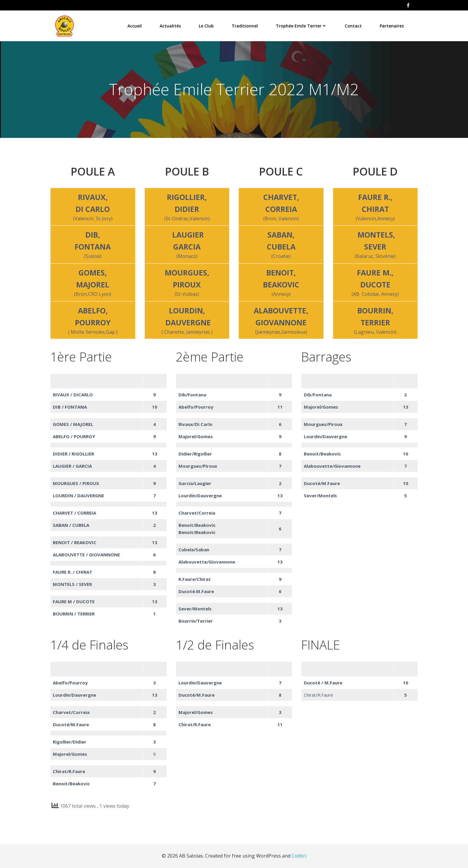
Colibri (299, 856)
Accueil (135, 25)
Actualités (171, 25)
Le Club (207, 25)
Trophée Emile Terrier (302, 25)
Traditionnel (245, 25)
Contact (354, 25)
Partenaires (392, 25)
